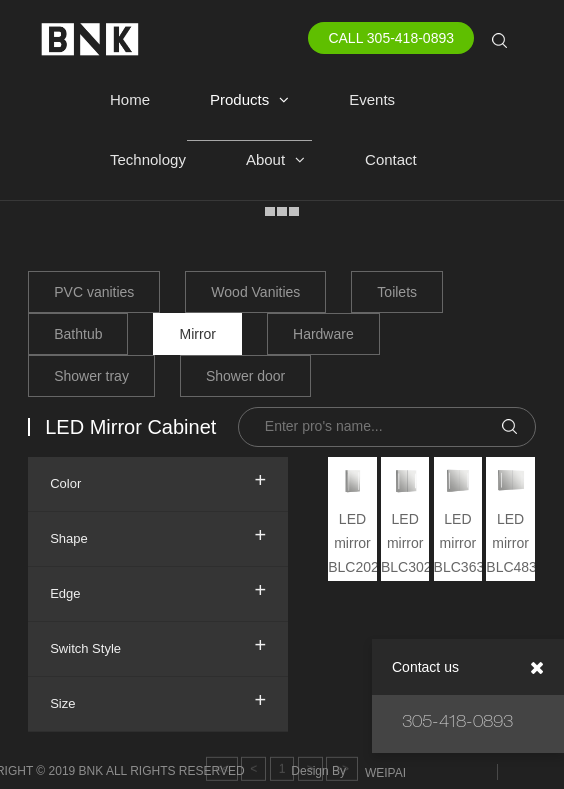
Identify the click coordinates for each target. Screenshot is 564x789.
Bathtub (78, 334)
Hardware (323, 334)
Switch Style (158, 645)
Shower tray (91, 376)
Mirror (197, 334)
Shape (158, 535)
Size (158, 700)
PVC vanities (94, 292)
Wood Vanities (255, 292)
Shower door (245, 376)
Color (158, 480)
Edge (158, 590)
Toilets (397, 292)
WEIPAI (385, 773)
